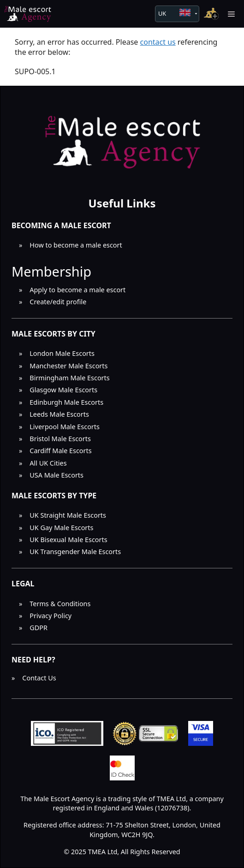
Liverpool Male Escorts (65, 427)
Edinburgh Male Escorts (66, 402)
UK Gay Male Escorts (61, 528)
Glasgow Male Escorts (63, 390)
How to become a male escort (76, 245)
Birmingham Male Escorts (69, 378)
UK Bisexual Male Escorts (68, 540)
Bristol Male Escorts (60, 439)
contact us (158, 42)
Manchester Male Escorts (68, 366)
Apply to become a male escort (77, 290)
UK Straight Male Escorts (68, 515)
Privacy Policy (51, 616)
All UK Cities (48, 463)
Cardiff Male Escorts (60, 451)
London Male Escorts (62, 353)
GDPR (39, 628)
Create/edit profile (58, 302)
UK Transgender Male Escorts (75, 552)
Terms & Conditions (60, 604)
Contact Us (39, 678)
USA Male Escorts (57, 475)
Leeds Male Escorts (59, 414)
